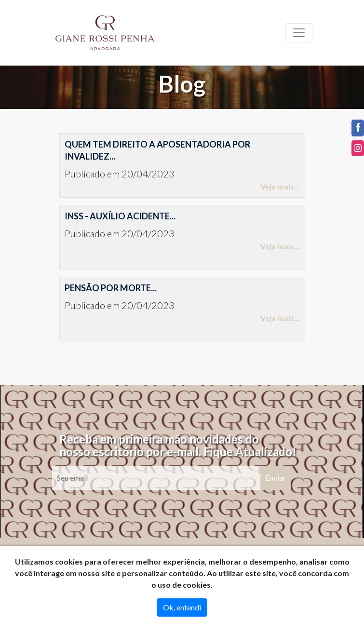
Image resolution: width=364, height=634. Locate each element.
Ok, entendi (182, 607)
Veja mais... (280, 186)
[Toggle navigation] (299, 33)
